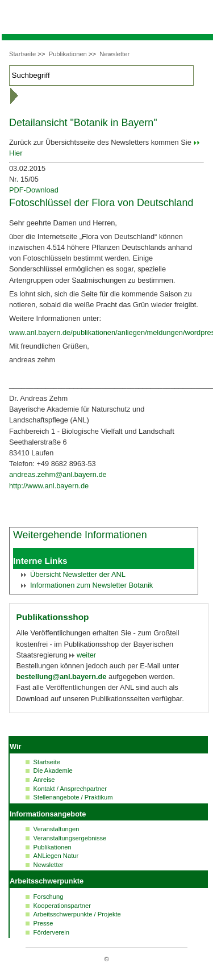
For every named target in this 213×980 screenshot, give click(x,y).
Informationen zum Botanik (91, 585)
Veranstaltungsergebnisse (70, 838)
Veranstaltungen (57, 829)
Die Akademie (53, 770)
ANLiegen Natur (56, 856)
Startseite (22, 54)
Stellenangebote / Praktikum (73, 797)
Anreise (44, 780)
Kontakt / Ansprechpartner (70, 789)
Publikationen (68, 54)
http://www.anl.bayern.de (49, 486)
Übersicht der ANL (78, 574)
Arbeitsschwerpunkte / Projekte (77, 914)
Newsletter (114, 54)
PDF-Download (34, 190)
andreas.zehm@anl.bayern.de (58, 474)
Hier (16, 153)
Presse (43, 923)
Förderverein (51, 932)
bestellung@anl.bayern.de (62, 677)
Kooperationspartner (62, 906)
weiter (85, 655)
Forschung (49, 897)
